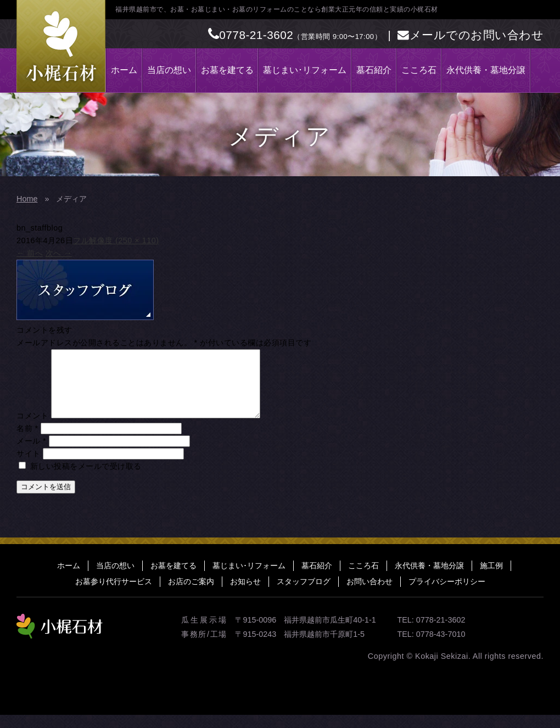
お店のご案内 (191, 595)
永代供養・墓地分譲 (486, 70)
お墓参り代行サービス (114, 595)
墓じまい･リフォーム (305, 70)
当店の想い (169, 70)
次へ (59, 253)
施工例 (491, 579)
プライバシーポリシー (447, 595)
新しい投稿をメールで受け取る (86, 479)
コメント (32, 429)
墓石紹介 (374, 70)
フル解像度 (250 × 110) (116, 240)
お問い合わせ (369, 595)
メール (31, 454)
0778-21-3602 (251, 35)
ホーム (124, 70)
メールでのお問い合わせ (471, 35)
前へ (30, 253)
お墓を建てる (227, 70)
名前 (27, 441)
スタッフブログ (304, 595)
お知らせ (245, 595)
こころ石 (419, 70)
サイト (29, 467)
